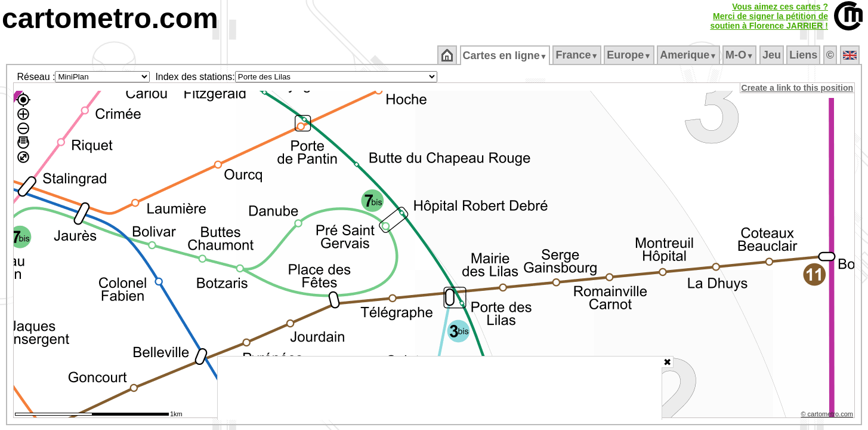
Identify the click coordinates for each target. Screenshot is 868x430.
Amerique (689, 55)
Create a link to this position (798, 88)
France (578, 55)
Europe (630, 55)
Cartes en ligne (506, 56)
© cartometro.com (828, 416)
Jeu (772, 55)
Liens (804, 55)
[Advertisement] (440, 388)
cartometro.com (110, 18)
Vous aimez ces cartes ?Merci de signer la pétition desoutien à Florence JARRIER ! (769, 16)
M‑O (741, 55)
